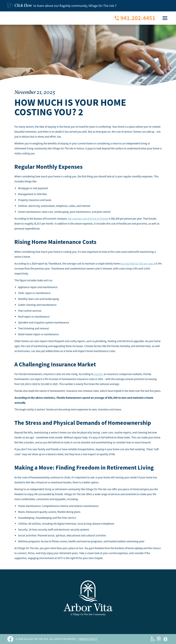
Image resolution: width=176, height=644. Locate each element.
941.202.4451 (138, 18)
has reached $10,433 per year (137, 264)
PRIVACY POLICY (88, 639)
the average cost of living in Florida (88, 219)
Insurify (98, 374)
